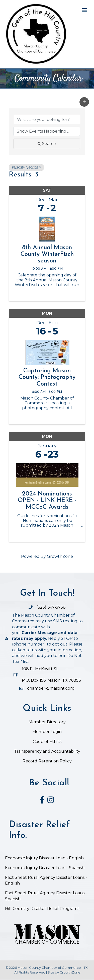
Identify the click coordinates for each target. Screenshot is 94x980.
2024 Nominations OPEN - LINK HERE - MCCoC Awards (47, 501)
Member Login (47, 732)
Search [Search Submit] (47, 144)
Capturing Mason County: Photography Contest (47, 377)
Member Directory (47, 722)
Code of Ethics (47, 742)
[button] (84, 102)
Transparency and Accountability (47, 751)
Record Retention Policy (47, 761)
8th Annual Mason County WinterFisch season (47, 254)
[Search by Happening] (47, 131)
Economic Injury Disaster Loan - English (45, 858)
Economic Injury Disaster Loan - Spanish (45, 868)
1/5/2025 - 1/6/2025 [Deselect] (26, 167)
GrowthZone (60, 556)
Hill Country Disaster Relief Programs (42, 909)
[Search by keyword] (47, 119)
